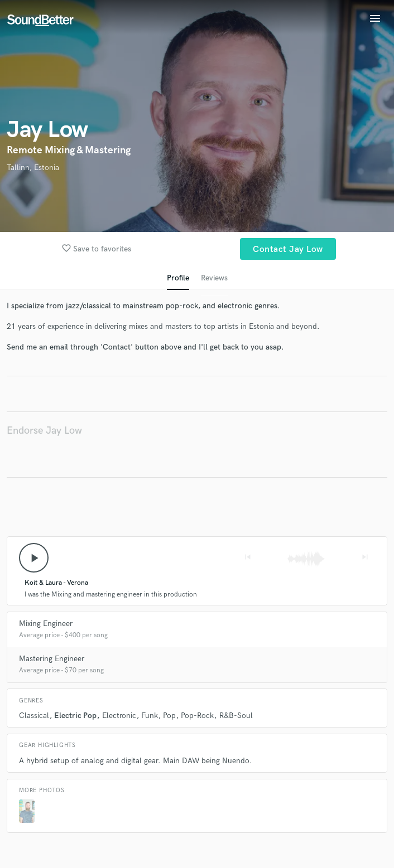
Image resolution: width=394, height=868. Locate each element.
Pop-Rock (197, 716)
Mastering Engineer (52, 659)
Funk (150, 716)
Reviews (214, 278)
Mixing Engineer (46, 624)
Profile (178, 278)
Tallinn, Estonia (33, 168)
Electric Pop (75, 716)
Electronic (119, 716)
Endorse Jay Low (44, 431)
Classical (34, 716)
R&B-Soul (236, 716)
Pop (169, 716)
